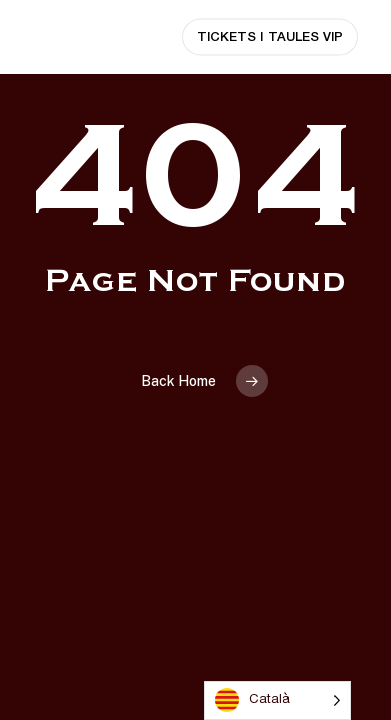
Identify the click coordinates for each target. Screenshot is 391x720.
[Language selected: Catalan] (277, 700)
